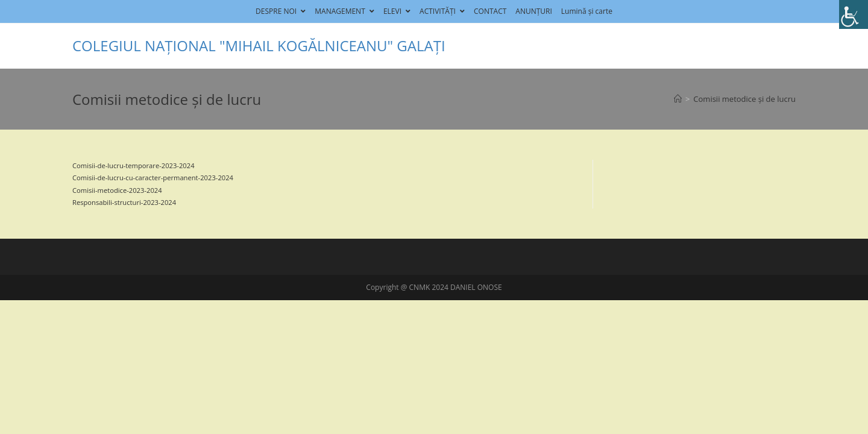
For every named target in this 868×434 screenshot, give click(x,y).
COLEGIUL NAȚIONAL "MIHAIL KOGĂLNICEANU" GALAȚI (259, 46)
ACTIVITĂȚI (442, 11)
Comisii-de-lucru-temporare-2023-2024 (134, 165)
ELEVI (397, 11)
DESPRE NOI (281, 11)
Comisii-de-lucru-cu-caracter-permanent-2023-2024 (153, 178)
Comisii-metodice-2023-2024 (117, 190)
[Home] (678, 99)
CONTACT (490, 11)
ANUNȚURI (534, 11)
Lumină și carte (587, 11)
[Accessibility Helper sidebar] (854, 14)
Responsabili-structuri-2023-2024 (124, 202)
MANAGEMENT (344, 11)
